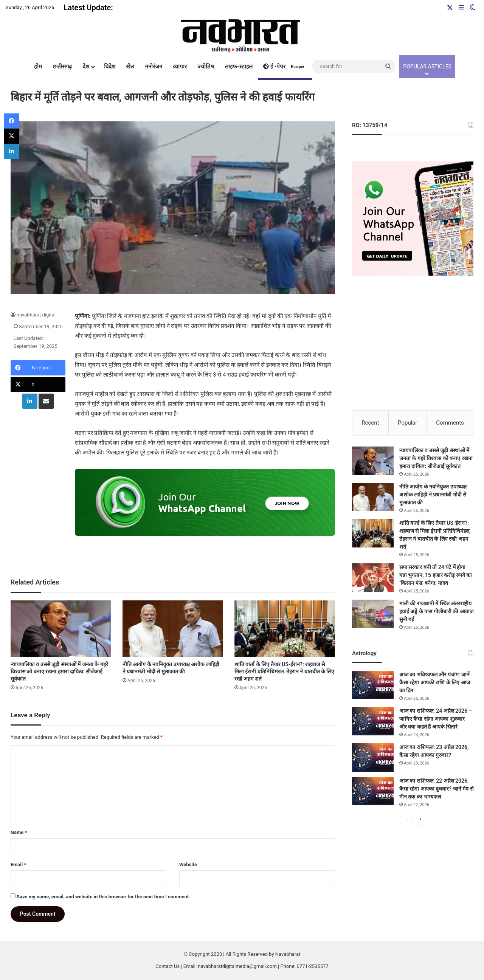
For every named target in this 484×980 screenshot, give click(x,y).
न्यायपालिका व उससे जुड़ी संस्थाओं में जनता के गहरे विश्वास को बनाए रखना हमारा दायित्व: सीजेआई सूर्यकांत (59, 671)
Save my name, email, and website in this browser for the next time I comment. (103, 897)
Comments (450, 423)
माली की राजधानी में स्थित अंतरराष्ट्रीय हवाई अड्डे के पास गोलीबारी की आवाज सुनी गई (436, 612)
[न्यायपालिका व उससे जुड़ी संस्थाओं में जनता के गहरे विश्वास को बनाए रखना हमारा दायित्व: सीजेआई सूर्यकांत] (61, 629)
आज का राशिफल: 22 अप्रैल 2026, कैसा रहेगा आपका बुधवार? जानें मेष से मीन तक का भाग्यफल (436, 789)
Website (188, 864)
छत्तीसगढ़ (62, 67)
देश (86, 67)
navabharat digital (36, 315)
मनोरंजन (154, 67)
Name (19, 832)
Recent (370, 423)
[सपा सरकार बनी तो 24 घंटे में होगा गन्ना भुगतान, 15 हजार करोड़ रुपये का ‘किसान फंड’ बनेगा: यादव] (373, 578)
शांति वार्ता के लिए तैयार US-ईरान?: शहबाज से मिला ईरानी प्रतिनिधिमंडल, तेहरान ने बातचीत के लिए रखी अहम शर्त (285, 671)
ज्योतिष (206, 67)
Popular (408, 423)
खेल (130, 67)
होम (38, 67)
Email (19, 864)
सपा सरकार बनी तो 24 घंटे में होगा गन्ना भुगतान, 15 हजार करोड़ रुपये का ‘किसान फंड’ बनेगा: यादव (436, 576)
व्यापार (180, 67)
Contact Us (168, 966)
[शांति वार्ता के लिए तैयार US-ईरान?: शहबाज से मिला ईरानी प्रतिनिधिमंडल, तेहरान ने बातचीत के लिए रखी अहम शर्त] (285, 629)
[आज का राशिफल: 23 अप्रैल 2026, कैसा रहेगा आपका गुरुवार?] (373, 758)
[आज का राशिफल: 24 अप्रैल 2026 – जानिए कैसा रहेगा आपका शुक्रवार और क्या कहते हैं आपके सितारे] (373, 722)
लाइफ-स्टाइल (239, 67)
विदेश (110, 67)
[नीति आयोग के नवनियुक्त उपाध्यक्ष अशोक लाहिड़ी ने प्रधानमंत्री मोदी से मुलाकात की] (173, 629)
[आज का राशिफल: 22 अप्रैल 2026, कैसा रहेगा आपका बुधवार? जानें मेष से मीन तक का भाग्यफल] (373, 792)
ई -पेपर (285, 67)
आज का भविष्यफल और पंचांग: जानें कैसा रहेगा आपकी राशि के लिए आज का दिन (435, 683)
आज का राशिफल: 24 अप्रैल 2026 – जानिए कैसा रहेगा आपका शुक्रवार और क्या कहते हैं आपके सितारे (436, 719)
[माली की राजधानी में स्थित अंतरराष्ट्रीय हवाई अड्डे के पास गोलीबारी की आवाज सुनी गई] (373, 615)
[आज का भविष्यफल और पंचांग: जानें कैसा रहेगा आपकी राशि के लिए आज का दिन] (373, 686)
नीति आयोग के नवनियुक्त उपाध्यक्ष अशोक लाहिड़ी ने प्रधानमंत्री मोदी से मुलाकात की (433, 495)
